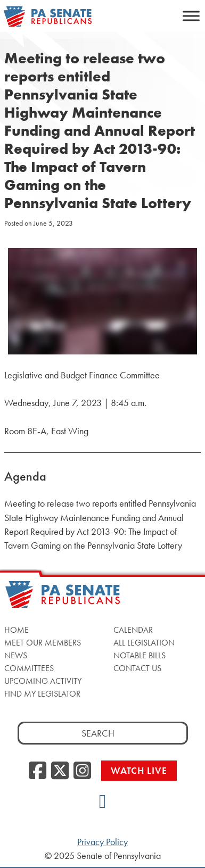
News (16, 655)
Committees (29, 668)
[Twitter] (60, 771)
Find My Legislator (42, 694)
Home (17, 630)
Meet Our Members (43, 643)
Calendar (133, 630)
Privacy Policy (102, 842)
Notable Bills (140, 655)
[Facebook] (38, 771)
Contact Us (137, 668)
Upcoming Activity (43, 681)
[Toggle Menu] (191, 16)
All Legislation (144, 643)
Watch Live (139, 770)
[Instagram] (82, 771)
